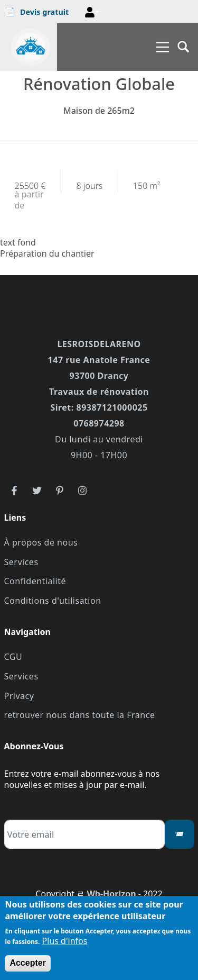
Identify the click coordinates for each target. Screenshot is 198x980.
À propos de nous (41, 542)
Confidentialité (35, 581)
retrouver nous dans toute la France (80, 715)
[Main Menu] (163, 47)
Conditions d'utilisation (53, 601)
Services (21, 562)
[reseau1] (14, 490)
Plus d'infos (65, 941)
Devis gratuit (37, 11)
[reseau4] (82, 490)
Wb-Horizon (111, 894)
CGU (13, 657)
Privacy (19, 696)
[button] (92, 12)
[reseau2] (37, 490)
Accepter (27, 963)
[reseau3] (60, 490)
